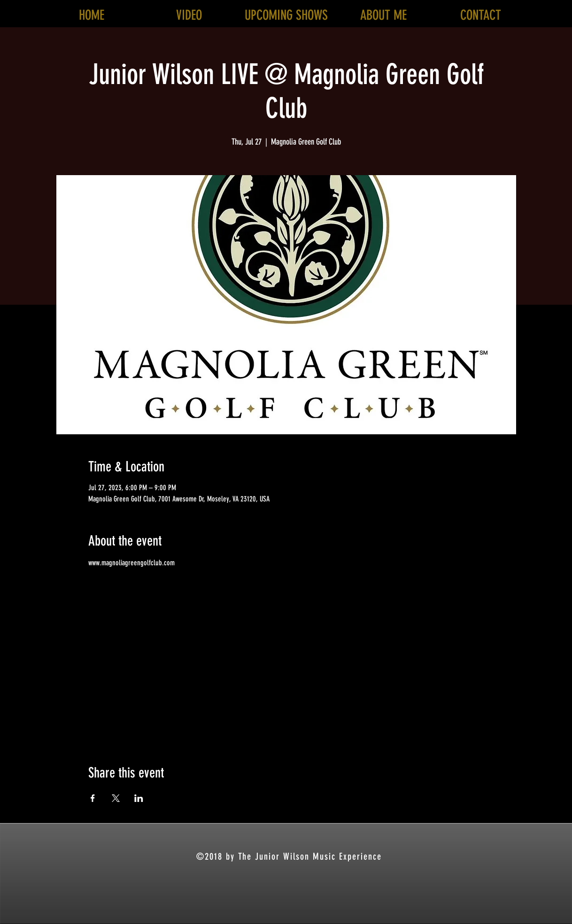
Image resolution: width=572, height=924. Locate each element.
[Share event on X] (116, 798)
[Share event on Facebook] (93, 798)
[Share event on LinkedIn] (139, 798)
